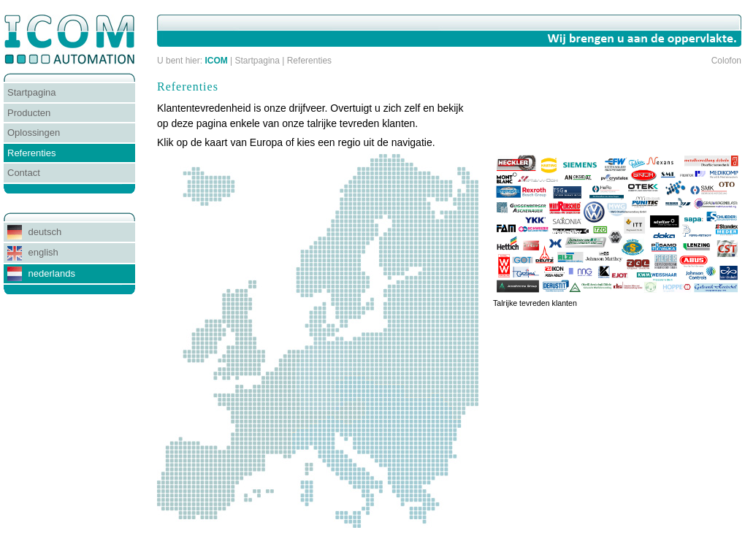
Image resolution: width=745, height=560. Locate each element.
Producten (29, 113)
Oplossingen (34, 133)
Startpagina (257, 61)
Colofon (726, 61)
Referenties (309, 61)
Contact (24, 173)
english (33, 253)
